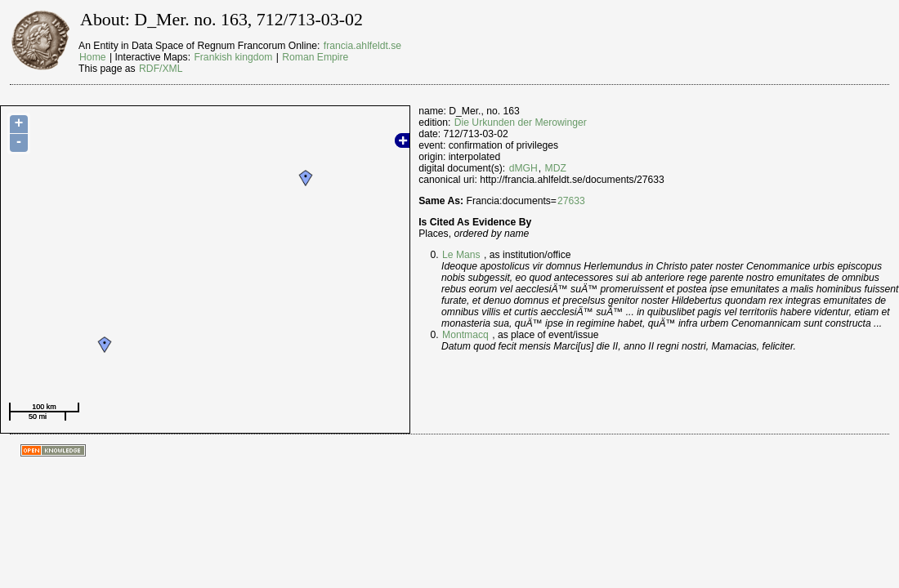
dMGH (523, 168)
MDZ (556, 168)
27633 (571, 201)
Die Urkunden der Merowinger (521, 122)
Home (92, 57)
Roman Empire (315, 57)
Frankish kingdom (233, 57)
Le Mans (461, 255)
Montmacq (465, 335)
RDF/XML (161, 69)
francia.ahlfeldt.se (362, 46)
